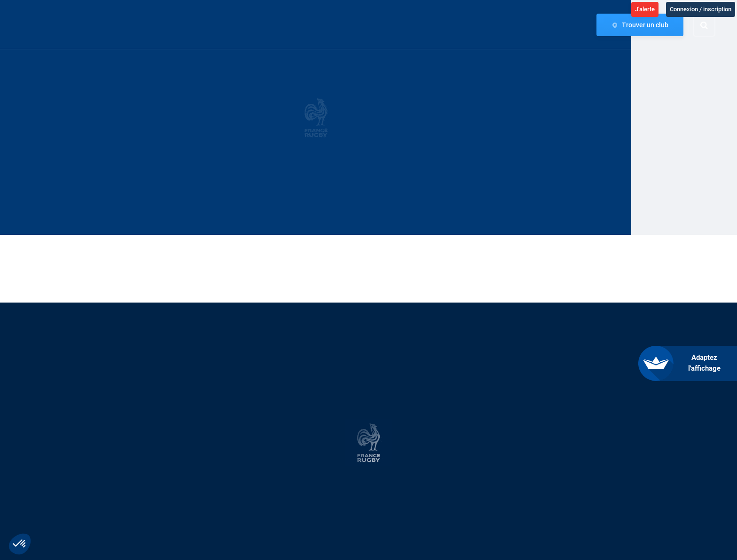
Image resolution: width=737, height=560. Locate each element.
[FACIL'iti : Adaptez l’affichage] (695, 363)
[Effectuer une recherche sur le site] (712, 25)
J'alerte (645, 9)
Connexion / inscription (701, 9)
